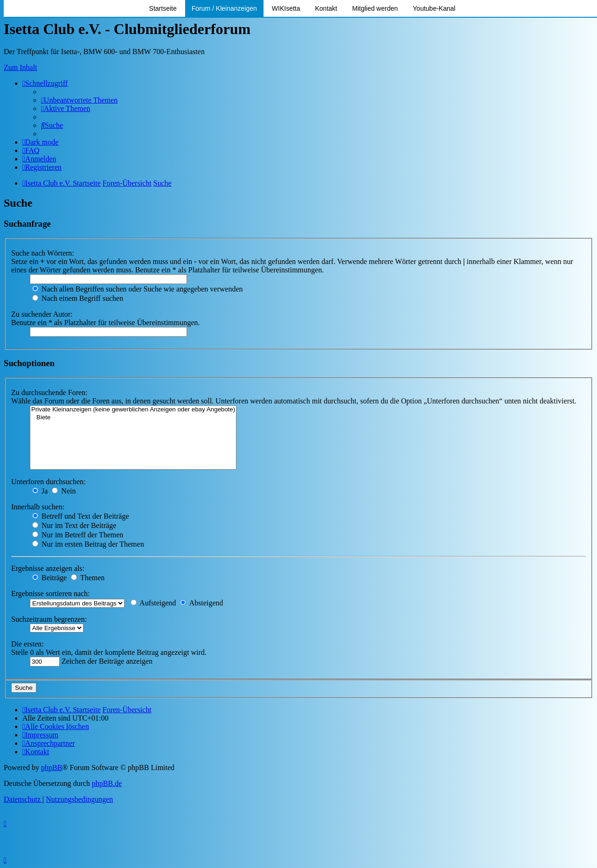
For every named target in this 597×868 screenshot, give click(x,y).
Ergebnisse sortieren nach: (51, 594)
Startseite (163, 8)
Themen (88, 578)
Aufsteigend (153, 603)
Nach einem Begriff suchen (78, 298)
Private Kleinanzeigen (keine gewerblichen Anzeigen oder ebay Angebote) (133, 410)
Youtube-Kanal (434, 8)
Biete (133, 418)
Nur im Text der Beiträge (74, 525)
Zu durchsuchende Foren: (49, 392)
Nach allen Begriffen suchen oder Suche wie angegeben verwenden (138, 289)
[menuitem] (79, 100)
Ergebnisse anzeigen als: (48, 568)
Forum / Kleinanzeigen (224, 8)
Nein (64, 491)
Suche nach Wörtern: (43, 253)
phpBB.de (107, 783)
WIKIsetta (286, 8)
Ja (40, 491)
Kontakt (326, 8)
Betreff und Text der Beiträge (81, 516)
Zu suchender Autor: (42, 314)
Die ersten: (28, 644)
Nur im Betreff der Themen (78, 535)
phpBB (52, 767)
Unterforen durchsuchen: (49, 482)
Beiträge (49, 578)
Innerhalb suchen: (38, 507)
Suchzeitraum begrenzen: (49, 619)
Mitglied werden (375, 8)
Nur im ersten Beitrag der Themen (88, 544)
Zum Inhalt (21, 67)
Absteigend (201, 603)
